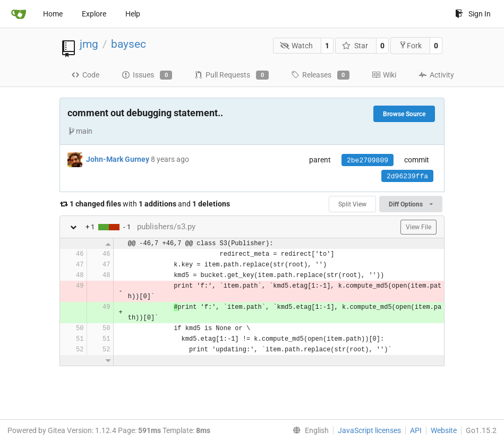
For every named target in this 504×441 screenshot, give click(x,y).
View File (418, 227)
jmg (89, 44)
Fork (410, 45)
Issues (147, 75)
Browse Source (404, 114)
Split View (352, 204)
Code (85, 75)
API (416, 430)
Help (133, 14)
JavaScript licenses (369, 430)
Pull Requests (231, 75)
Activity (436, 75)
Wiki (384, 75)
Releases (320, 75)
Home (53, 14)
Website (444, 430)
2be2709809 (368, 161)
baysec (129, 44)
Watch (297, 46)
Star (355, 46)
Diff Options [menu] (411, 204)
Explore (94, 14)
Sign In (473, 14)
